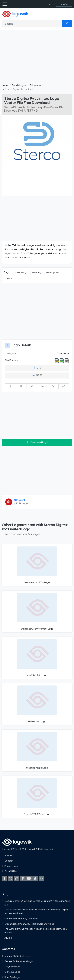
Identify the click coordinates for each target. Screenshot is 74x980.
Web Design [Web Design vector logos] (21, 272)
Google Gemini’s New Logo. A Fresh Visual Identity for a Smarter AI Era (37, 903)
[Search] (32, 24)
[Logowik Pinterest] (23, 879)
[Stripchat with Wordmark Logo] (37, 611)
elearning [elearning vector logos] (37, 272)
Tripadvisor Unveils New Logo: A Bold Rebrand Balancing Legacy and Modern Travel (36, 911)
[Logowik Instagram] (17, 879)
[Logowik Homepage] (15, 14)
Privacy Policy (11, 866)
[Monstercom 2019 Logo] (37, 565)
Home (5, 85)
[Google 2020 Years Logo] (37, 797)
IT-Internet (35, 85)
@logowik (20, 500)
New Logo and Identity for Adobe (21, 919)
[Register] (64, 4)
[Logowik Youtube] (29, 879)
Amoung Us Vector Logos (17, 956)
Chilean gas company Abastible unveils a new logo (29, 924)
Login (49, 4)
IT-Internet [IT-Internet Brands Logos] (63, 353)
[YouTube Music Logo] (37, 750)
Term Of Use (11, 871)
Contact (9, 861)
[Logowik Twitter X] (11, 879)
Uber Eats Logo (12, 977)
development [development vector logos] (53, 272)
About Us (9, 855)
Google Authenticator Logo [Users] (19, 961)
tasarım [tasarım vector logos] (9, 278)
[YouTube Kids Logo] (37, 658)
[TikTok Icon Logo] (37, 704)
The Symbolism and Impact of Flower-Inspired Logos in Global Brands (36, 931)
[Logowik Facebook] (4, 879)
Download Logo (37, 442)
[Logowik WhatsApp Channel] (41, 879)
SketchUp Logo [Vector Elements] (12, 972)
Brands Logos (19, 85)
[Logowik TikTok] (35, 879)
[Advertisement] (37, 58)
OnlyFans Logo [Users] (12, 967)
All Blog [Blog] (8, 938)
